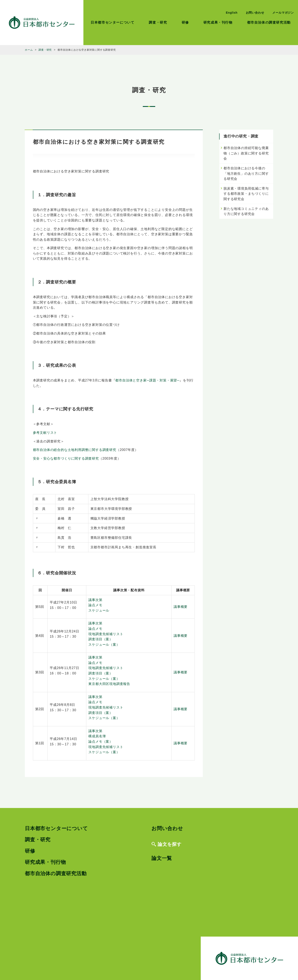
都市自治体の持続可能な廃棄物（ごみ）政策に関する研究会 (246, 153)
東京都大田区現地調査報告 (109, 684)
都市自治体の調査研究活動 (269, 22)
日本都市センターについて (112, 22)
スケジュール (99, 610)
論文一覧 (162, 858)
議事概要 (181, 607)
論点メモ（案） (101, 742)
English (232, 13)
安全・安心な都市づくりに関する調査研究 (66, 458)
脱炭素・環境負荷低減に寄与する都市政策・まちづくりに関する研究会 (246, 194)
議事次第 (95, 600)
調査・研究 (158, 22)
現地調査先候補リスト (106, 634)
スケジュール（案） (104, 645)
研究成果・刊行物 (218, 22)
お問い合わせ (255, 13)
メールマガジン (283, 13)
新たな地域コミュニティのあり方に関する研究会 (246, 211)
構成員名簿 (97, 736)
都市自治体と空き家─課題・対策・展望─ (147, 380)
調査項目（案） (101, 639)
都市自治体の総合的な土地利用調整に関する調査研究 (75, 450)
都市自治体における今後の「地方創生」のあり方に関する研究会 (246, 173)
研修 (185, 22)
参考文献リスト (45, 433)
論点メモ (95, 605)
